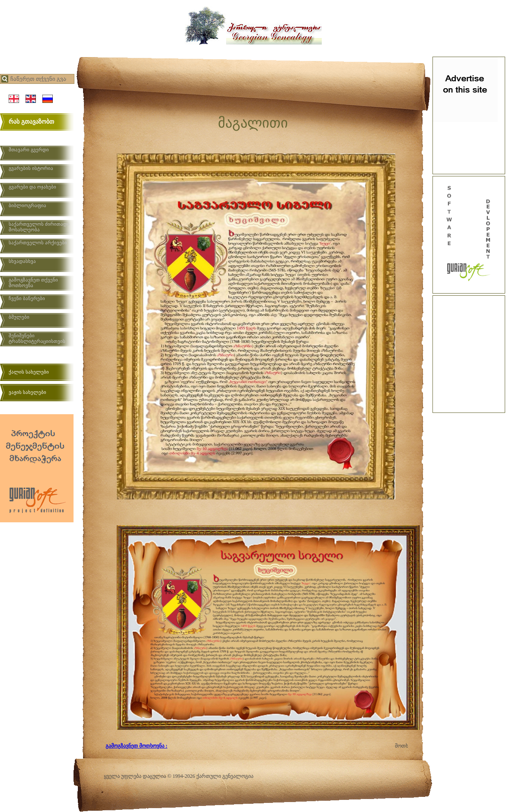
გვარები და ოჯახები (32, 187)
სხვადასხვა (22, 261)
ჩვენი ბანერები (27, 298)
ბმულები (19, 317)
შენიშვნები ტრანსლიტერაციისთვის (37, 338)
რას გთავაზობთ (31, 122)
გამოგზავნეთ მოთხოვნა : (136, 746)
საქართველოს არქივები (38, 243)
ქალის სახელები (29, 372)
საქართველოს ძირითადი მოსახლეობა (39, 227)
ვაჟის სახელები (27, 392)
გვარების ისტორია (31, 168)
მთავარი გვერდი (29, 150)
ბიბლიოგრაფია (27, 205)
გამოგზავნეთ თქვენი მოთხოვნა (33, 283)
